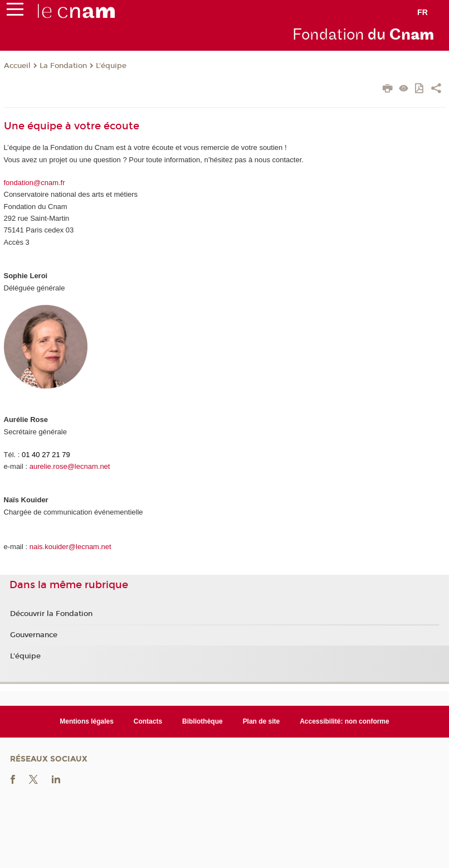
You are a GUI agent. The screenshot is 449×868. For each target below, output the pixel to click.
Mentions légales (87, 721)
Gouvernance (34, 635)
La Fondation (63, 66)
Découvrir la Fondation (51, 614)
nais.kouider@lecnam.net (70, 547)
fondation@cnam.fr (35, 183)
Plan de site (262, 721)
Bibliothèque (202, 721)
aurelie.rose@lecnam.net (70, 466)
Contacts (148, 721)
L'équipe (111, 66)
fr (423, 12)
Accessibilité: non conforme (345, 721)
